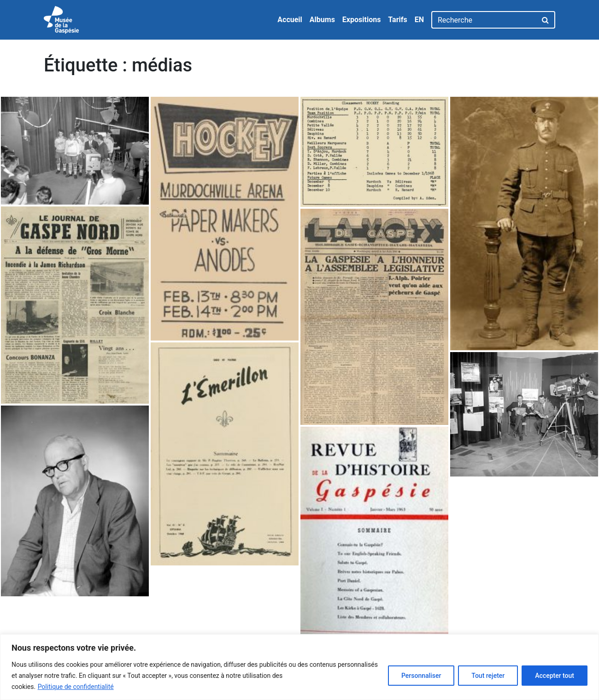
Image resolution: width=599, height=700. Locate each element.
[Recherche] (484, 20)
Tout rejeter (488, 676)
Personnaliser (421, 676)
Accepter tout (555, 676)
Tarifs (397, 20)
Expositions (362, 20)
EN (419, 20)
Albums (322, 20)
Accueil (290, 20)
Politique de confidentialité (76, 687)
